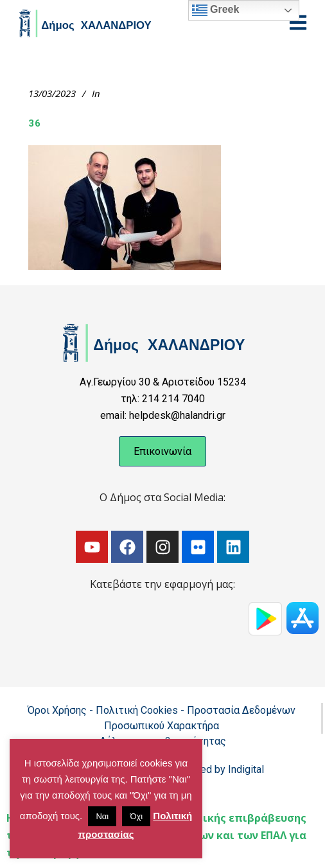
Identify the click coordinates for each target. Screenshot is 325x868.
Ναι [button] (102, 816)
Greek (216, 10)
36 (34, 123)
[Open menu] (298, 22)
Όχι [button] (136, 816)
